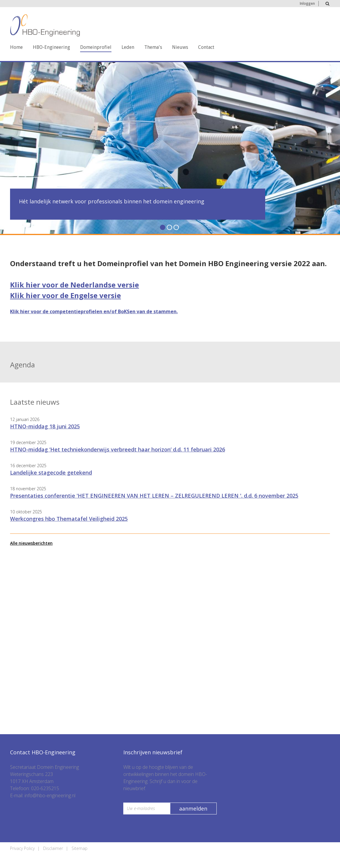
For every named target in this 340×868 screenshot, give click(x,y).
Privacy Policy (22, 848)
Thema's (153, 47)
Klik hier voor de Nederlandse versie (75, 285)
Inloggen (307, 3)
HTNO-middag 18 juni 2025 (45, 426)
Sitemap (80, 848)
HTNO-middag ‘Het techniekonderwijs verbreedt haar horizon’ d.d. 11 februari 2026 (118, 449)
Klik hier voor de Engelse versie (65, 295)
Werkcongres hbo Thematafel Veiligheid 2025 (69, 519)
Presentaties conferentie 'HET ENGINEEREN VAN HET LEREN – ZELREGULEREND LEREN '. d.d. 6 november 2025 (154, 496)
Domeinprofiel (96, 47)
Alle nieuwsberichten (31, 543)
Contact (206, 47)
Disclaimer (53, 848)
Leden (128, 47)
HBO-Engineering (51, 47)
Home (16, 47)
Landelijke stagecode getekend (51, 472)
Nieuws (180, 47)
